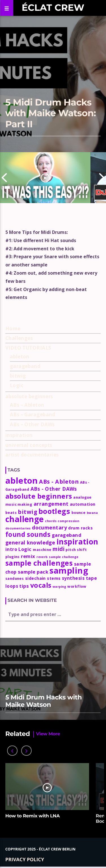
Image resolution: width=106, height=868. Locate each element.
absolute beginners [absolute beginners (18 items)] (39, 496)
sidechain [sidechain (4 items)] (35, 578)
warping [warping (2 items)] (59, 587)
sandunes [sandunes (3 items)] (15, 579)
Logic (17, 385)
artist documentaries (32, 455)
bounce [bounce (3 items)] (79, 513)
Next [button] (102, 178)
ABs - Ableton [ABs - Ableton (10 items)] (59, 482)
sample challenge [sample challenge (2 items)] (64, 557)
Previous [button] (4, 178)
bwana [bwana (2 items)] (92, 513)
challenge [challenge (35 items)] (25, 519)
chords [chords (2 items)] (51, 521)
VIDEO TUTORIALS (28, 348)
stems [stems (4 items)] (54, 578)
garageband (25, 366)
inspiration (19, 435)
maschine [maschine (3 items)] (42, 550)
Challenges (19, 338)
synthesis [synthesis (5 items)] (73, 578)
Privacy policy (25, 859)
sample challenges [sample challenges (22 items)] (39, 563)
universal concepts (29, 445)
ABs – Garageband (33, 414)
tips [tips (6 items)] (24, 586)
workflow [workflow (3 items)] (77, 586)
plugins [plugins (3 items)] (13, 557)
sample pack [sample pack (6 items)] (33, 572)
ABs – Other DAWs (32, 424)
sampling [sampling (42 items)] (69, 570)
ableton (20, 357)
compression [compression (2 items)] (68, 521)
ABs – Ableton (27, 405)
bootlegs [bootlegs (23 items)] (54, 511)
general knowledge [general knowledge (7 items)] (30, 542)
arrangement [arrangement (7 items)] (51, 504)
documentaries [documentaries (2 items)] (18, 528)
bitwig (18, 376)
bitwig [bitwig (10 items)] (27, 512)
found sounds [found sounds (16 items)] (28, 534)
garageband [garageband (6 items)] (67, 535)
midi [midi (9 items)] (59, 549)
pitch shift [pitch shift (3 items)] (76, 550)
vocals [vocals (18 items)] (41, 585)
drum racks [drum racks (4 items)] (80, 528)
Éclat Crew (53, 8)
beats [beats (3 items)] (11, 513)
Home (13, 329)
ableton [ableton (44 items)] (22, 481)
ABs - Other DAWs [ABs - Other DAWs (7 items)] (54, 489)
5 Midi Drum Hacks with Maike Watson (44, 701)
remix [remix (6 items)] (28, 556)
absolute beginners (29, 396)
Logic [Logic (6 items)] (25, 549)
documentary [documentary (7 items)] (49, 527)
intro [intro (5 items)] (11, 549)
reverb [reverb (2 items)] (42, 557)
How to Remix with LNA (33, 816)
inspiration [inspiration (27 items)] (77, 542)
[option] (45, 178)
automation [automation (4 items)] (83, 504)
